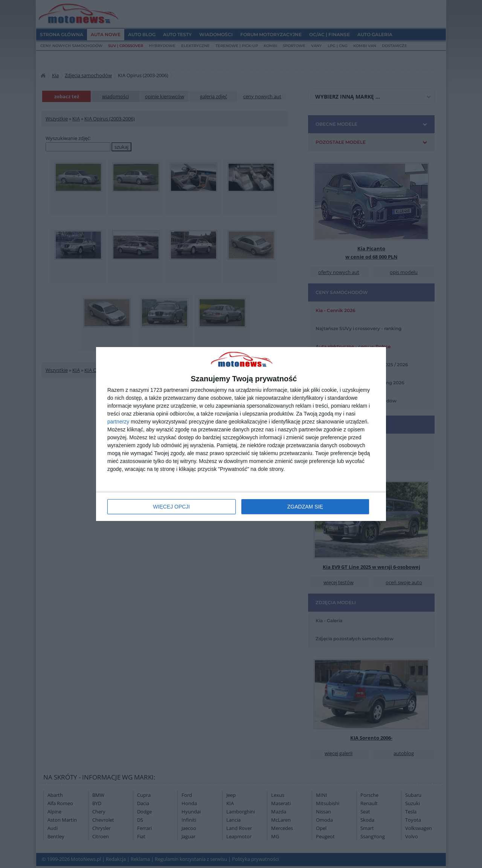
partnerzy (118, 422)
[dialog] (241, 434)
